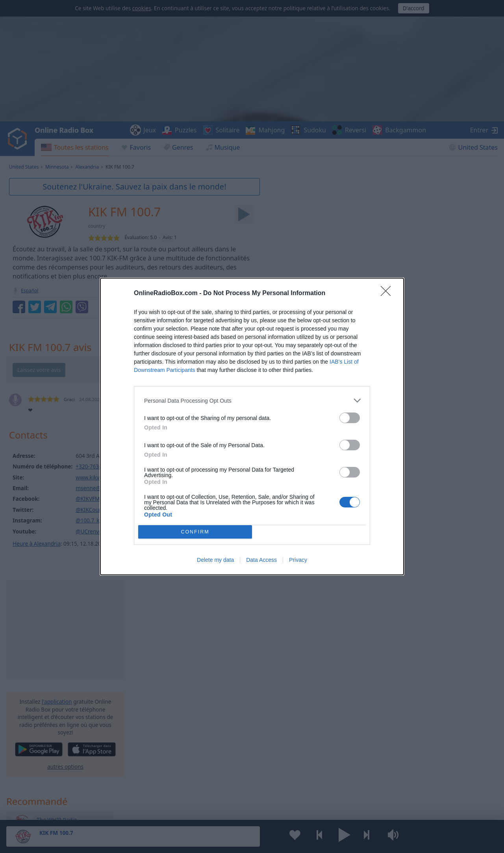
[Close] (388, 294)
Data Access (261, 560)
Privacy (298, 560)
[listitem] (252, 400)
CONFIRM (195, 532)
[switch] (350, 418)
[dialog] (252, 426)
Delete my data (215, 560)
